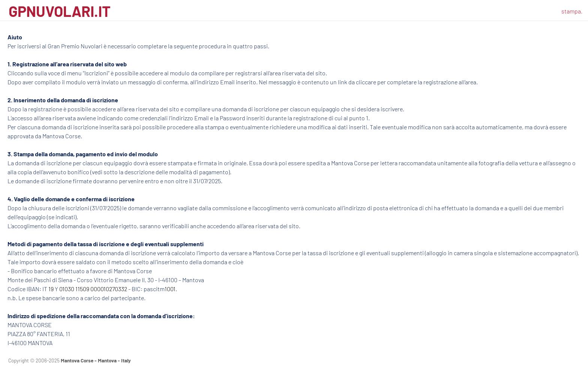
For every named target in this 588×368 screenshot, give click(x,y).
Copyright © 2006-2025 (70, 361)
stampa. (572, 11)
